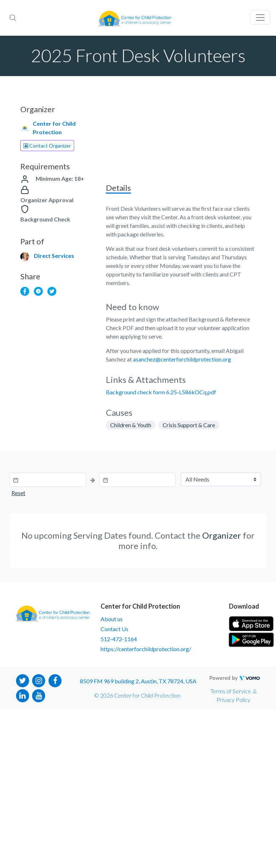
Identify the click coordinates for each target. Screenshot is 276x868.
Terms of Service (231, 691)
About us (112, 619)
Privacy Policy (233, 700)
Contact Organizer (47, 146)
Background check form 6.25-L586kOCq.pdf (161, 392)
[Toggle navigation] (260, 18)
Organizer (222, 535)
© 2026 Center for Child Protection (137, 695)
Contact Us (114, 629)
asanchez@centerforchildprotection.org (182, 359)
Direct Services (54, 256)
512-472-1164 (119, 639)
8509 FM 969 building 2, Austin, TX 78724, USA (138, 681)
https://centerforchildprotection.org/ (146, 649)
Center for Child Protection (54, 128)
